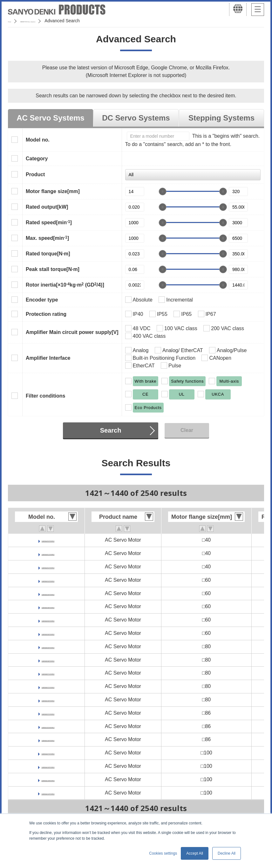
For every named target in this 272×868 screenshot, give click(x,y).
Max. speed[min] (47, 238)
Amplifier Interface (48, 358)
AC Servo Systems (50, 118)
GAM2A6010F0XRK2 (48, 580)
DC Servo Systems (136, 118)
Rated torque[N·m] (48, 254)
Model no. (38, 140)
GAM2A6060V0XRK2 (48, 620)
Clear (187, 430)
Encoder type (42, 300)
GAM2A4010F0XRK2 (48, 540)
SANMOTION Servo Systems (58, 21)
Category (37, 159)
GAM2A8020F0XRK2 (48, 646)
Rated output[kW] (47, 207)
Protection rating (46, 314)
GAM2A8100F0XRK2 (48, 700)
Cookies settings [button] (163, 853)
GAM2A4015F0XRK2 (48, 567)
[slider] (163, 191)
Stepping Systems (221, 118)
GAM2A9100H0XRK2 (48, 726)
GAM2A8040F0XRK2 (48, 660)
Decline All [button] (227, 853)
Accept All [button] (195, 853)
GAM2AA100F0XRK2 (48, 766)
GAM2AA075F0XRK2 (48, 753)
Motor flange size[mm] (53, 191)
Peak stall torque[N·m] (53, 269)
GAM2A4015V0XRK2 (48, 553)
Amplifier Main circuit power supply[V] (72, 332)
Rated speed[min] (49, 222)
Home (14, 21)
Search (111, 430)
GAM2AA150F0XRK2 (48, 793)
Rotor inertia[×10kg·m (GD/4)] (65, 285)
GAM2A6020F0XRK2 (48, 593)
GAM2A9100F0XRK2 (48, 739)
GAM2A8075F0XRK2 (48, 686)
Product (35, 174)
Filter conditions (45, 396)
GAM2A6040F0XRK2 (48, 606)
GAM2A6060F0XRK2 (48, 633)
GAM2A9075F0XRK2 (48, 713)
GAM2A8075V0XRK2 (48, 673)
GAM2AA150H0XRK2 (48, 779)
